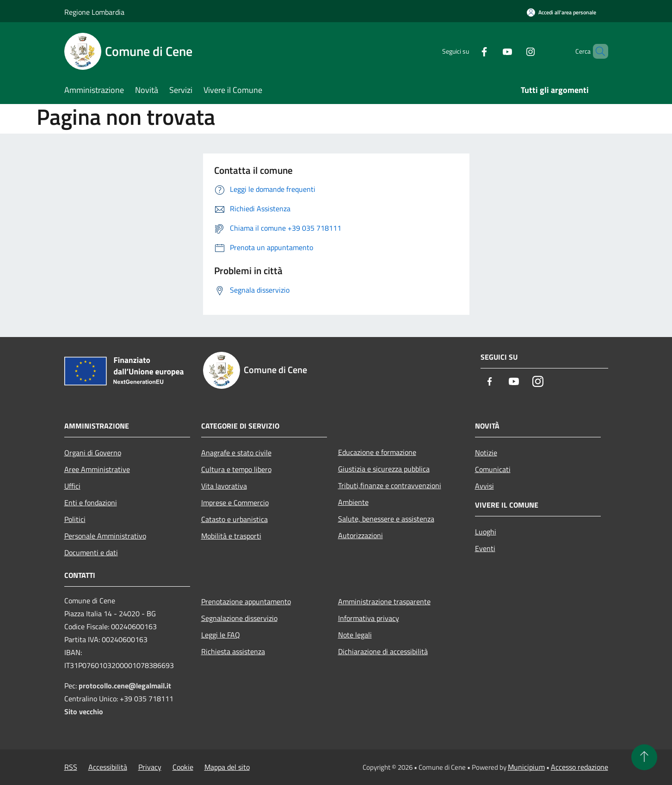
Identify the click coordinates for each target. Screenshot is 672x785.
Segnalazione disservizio (239, 618)
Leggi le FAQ (221, 635)
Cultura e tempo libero (236, 469)
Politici (75, 519)
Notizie (486, 453)
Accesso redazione (580, 767)
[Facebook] (469, 51)
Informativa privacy (369, 618)
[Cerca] (597, 51)
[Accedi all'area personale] (561, 12)
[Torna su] (644, 757)
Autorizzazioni (361, 535)
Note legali (355, 635)
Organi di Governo (93, 453)
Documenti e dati (91, 552)
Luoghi (486, 532)
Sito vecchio (84, 711)
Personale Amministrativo (105, 536)
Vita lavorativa (224, 486)
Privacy (150, 767)
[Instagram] (515, 51)
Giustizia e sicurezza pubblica (384, 469)
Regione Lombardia (94, 12)
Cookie (183, 767)
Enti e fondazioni (91, 503)
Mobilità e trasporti (231, 536)
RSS (71, 767)
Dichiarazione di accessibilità (383, 651)
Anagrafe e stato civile (236, 453)
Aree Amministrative (97, 469)
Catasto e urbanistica (234, 519)
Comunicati (493, 469)
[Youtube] (492, 51)
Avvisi (484, 486)
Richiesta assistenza (233, 651)
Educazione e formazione (377, 452)
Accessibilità (108, 767)
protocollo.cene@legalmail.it (125, 686)
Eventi (485, 548)
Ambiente (353, 502)
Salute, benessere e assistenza (386, 519)
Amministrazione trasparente (384, 601)
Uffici (72, 486)
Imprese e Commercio (235, 503)
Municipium (526, 767)
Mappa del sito (227, 767)
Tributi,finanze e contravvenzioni (390, 485)
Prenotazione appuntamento (246, 601)
